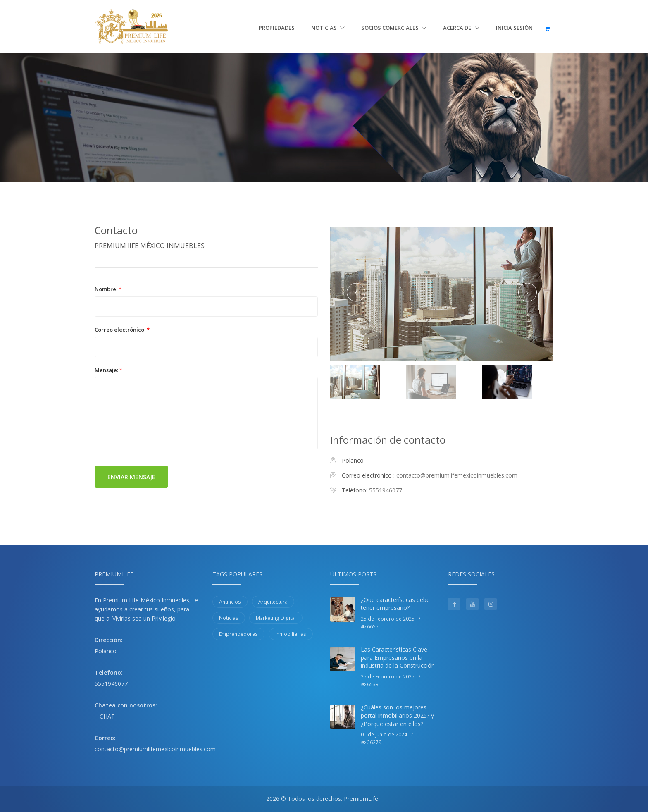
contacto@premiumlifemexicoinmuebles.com (457, 475)
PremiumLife (361, 799)
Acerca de (458, 28)
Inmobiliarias (291, 634)
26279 (371, 742)
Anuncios (230, 602)
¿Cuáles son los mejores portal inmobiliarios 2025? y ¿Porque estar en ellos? (397, 715)
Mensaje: (108, 370)
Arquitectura (273, 602)
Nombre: (108, 289)
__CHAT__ (107, 716)
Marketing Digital (276, 618)
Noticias (328, 28)
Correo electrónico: (122, 330)
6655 (370, 627)
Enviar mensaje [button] (131, 477)
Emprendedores (238, 634)
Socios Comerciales (394, 28)
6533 (370, 684)
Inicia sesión (514, 28)
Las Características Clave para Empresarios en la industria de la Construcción (398, 657)
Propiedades (277, 28)
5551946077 (111, 684)
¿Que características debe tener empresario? (395, 604)
